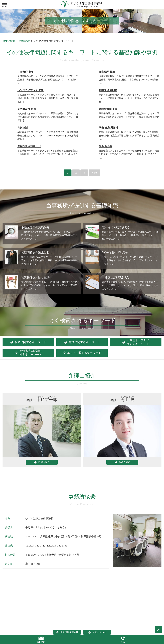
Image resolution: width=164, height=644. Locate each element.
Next (94, 173)
